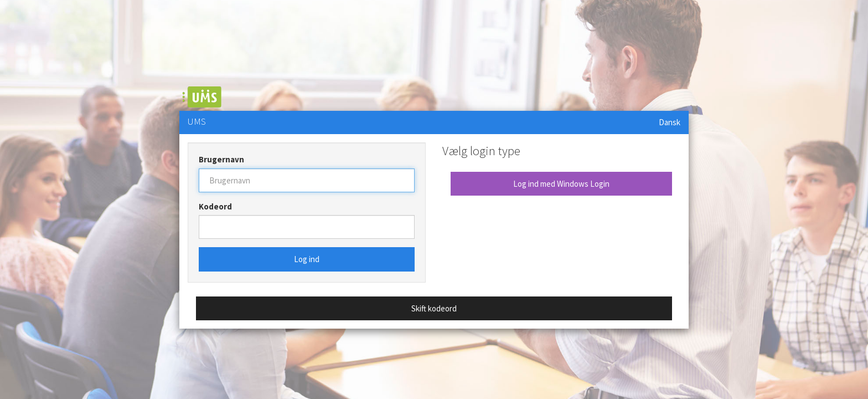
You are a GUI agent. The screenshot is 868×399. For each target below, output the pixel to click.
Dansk (670, 122)
